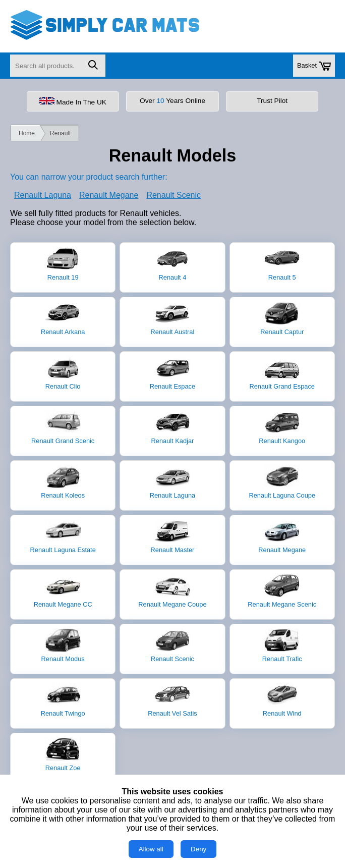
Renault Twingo (63, 700)
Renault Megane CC (63, 591)
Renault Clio (63, 373)
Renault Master (173, 536)
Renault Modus (63, 645)
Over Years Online (172, 101)
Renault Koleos (63, 482)
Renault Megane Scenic (282, 591)
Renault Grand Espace (282, 373)
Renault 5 (282, 264)
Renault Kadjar (173, 427)
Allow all (151, 849)
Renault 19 (63, 264)
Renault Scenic (174, 195)
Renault (60, 133)
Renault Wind (282, 700)
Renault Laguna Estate (63, 536)
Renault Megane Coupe (172, 591)
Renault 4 (172, 264)
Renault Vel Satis (172, 700)
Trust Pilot (272, 101)
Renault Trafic (282, 645)
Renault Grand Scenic (63, 427)
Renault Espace (172, 373)
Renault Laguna (43, 195)
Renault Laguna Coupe (282, 482)
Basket (314, 66)
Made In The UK (73, 101)
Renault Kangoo (282, 427)
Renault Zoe (63, 754)
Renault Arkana (63, 318)
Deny (198, 849)
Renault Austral (173, 318)
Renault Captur (282, 318)
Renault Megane (109, 195)
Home (27, 133)
